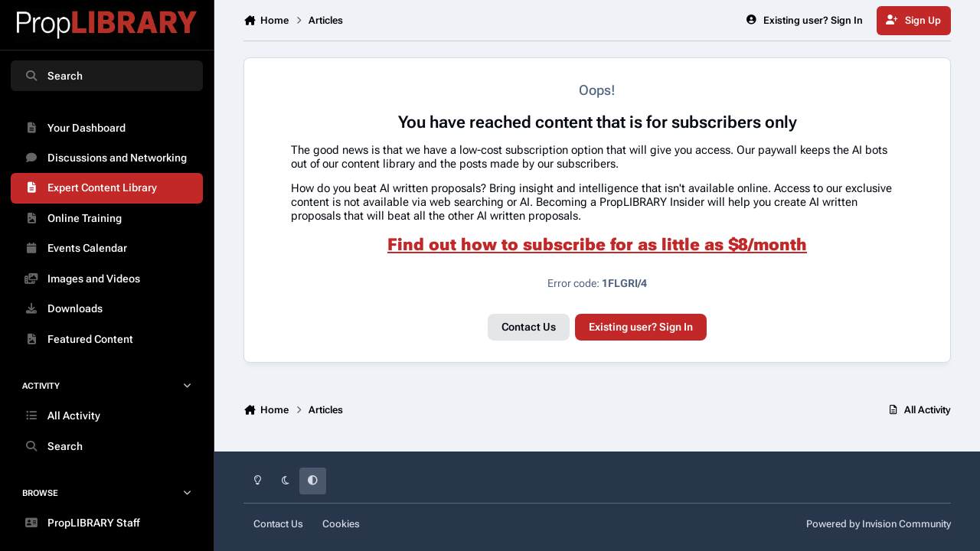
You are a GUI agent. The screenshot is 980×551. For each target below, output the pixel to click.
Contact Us (529, 327)
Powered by (879, 524)
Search (53, 76)
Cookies (341, 524)
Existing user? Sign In (641, 327)
